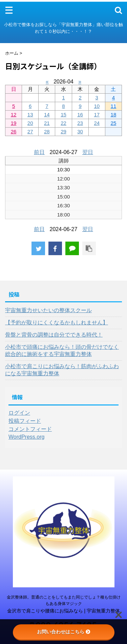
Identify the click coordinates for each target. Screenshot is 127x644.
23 (80, 123)
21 (47, 123)
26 (14, 131)
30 (80, 131)
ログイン (19, 413)
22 (63, 123)
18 (114, 115)
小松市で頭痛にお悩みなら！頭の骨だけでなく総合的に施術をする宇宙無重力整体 (62, 351)
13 (30, 115)
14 (47, 115)
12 (14, 115)
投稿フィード (25, 421)
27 (30, 131)
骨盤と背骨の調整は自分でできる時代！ (54, 335)
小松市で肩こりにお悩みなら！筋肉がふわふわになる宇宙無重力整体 (62, 370)
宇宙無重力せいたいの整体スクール (48, 310)
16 (80, 115)
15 (63, 115)
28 (47, 131)
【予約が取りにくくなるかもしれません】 (57, 323)
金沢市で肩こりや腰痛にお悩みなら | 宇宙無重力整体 (64, 611)
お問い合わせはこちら (64, 632)
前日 (39, 152)
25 (114, 123)
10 (97, 106)
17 (97, 115)
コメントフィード (30, 429)
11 (114, 106)
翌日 (88, 152)
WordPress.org (26, 437)
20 (30, 123)
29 (63, 131)
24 (97, 123)
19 (14, 123)
